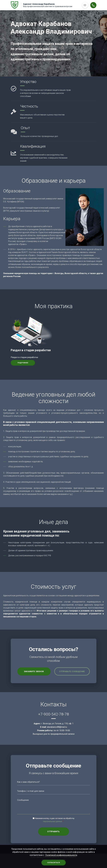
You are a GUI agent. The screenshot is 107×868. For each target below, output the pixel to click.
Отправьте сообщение (72, 671)
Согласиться (53, 863)
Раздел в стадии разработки (31, 350)
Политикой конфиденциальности (61, 855)
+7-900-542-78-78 (53, 714)
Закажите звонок (34, 671)
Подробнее (23, 363)
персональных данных (53, 821)
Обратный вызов (93, 5)
